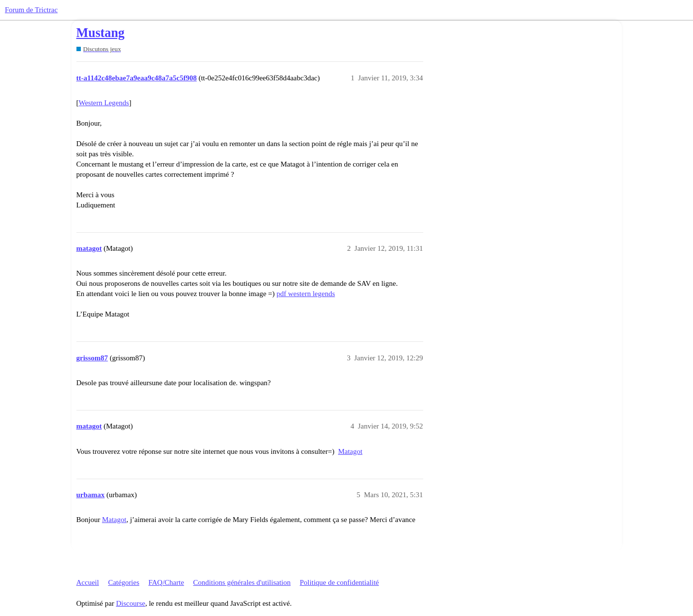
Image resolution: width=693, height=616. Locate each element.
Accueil (88, 582)
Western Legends (104, 103)
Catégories (124, 582)
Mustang (101, 33)
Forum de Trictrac (31, 10)
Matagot (350, 451)
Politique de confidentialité (339, 582)
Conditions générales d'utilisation (242, 582)
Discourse (131, 603)
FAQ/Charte (166, 582)
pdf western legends (306, 294)
